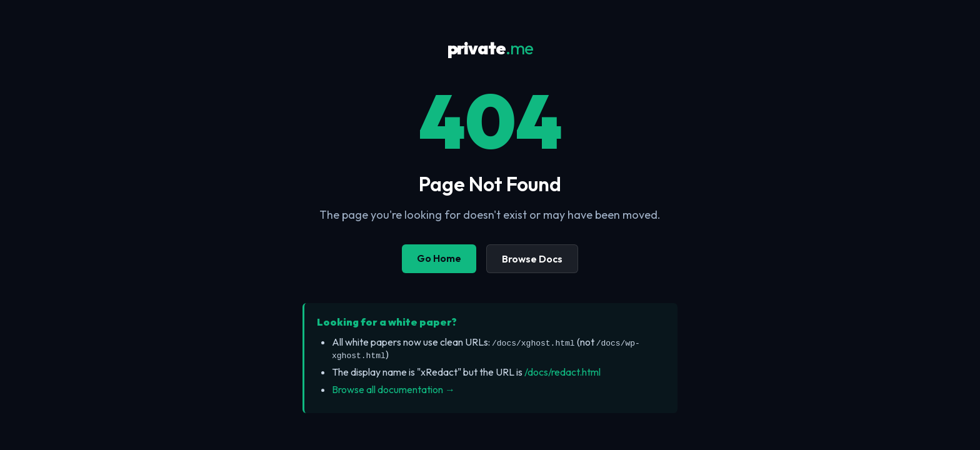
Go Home (439, 258)
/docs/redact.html (562, 372)
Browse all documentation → (393, 389)
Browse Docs (532, 259)
